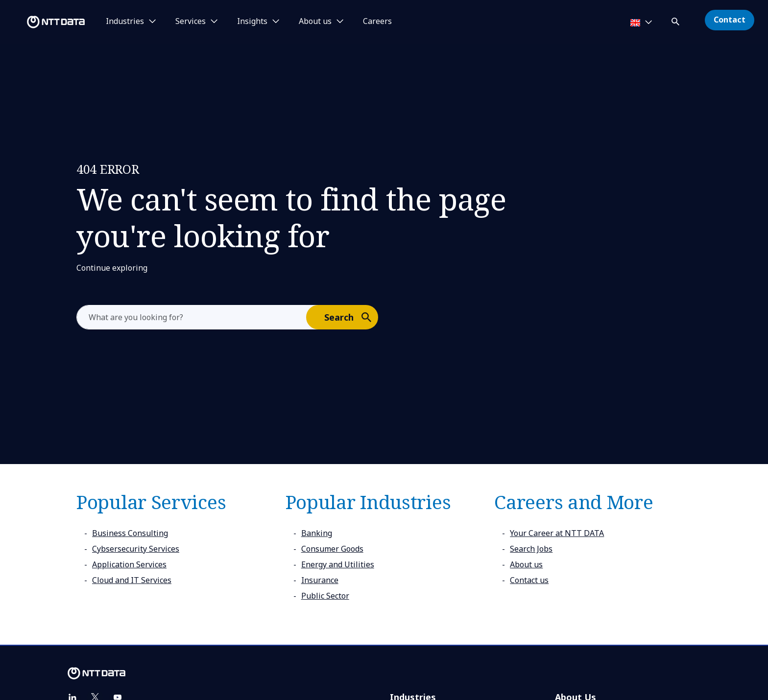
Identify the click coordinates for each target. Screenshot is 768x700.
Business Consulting (130, 533)
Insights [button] (252, 22)
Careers (377, 22)
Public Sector (325, 596)
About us (526, 564)
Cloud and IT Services (132, 580)
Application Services (129, 564)
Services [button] (191, 22)
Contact (730, 20)
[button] (676, 20)
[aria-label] (192, 317)
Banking (317, 533)
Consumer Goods (332, 549)
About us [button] (315, 22)
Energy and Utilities (338, 564)
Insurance (320, 580)
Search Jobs (531, 549)
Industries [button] (125, 22)
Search (351, 317)
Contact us (529, 580)
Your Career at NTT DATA (557, 533)
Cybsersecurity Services (136, 549)
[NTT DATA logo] (44, 22)
